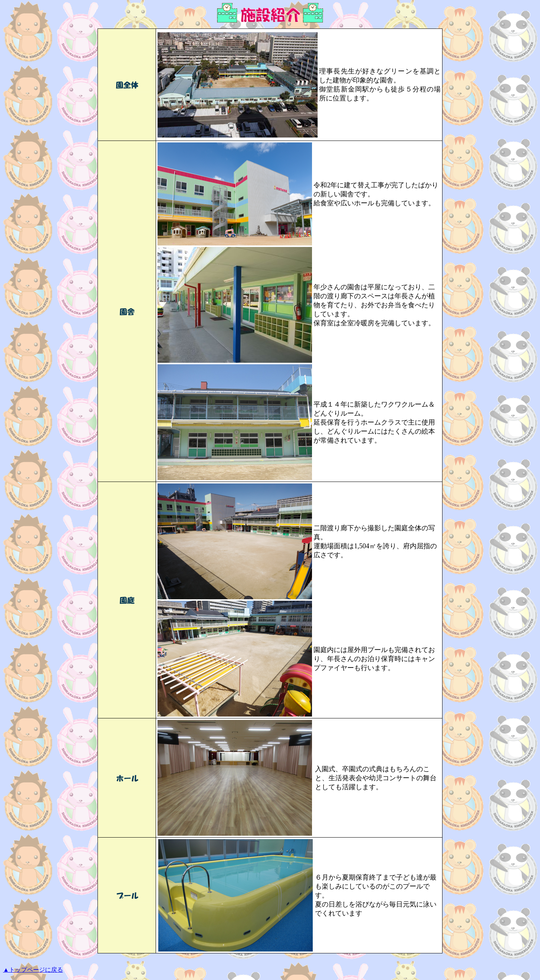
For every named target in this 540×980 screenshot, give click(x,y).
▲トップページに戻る (33, 970)
